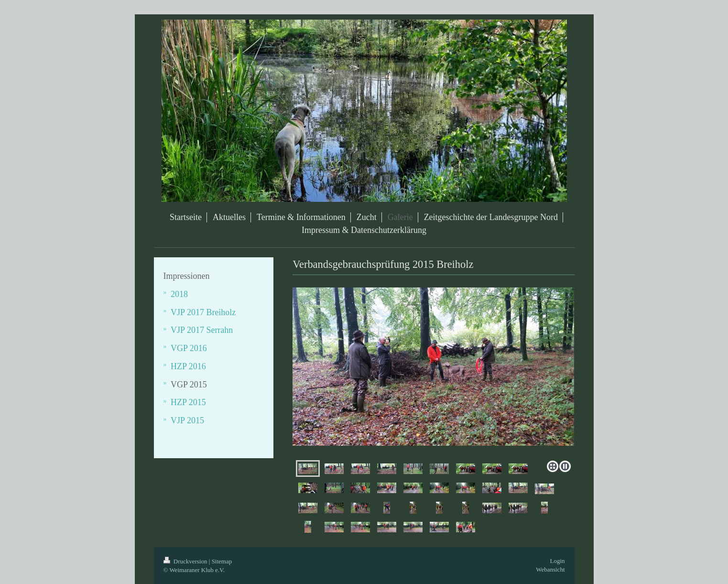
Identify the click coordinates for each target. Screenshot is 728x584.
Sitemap (222, 561)
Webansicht (550, 569)
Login (557, 561)
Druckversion (186, 561)
